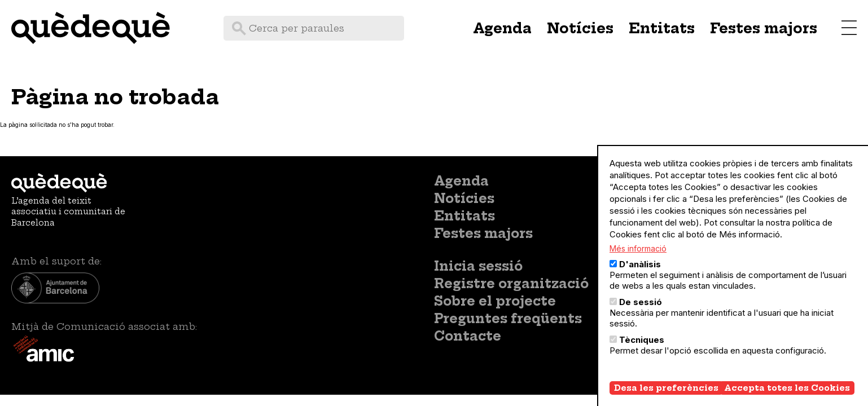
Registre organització (511, 284)
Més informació (638, 250)
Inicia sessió (478, 266)
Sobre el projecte (495, 301)
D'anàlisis (640, 265)
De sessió (641, 303)
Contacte (468, 336)
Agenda (502, 28)
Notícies (580, 28)
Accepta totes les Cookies (787, 389)
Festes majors (764, 28)
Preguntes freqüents (508, 319)
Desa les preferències (666, 389)
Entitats (662, 28)
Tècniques (642, 341)
